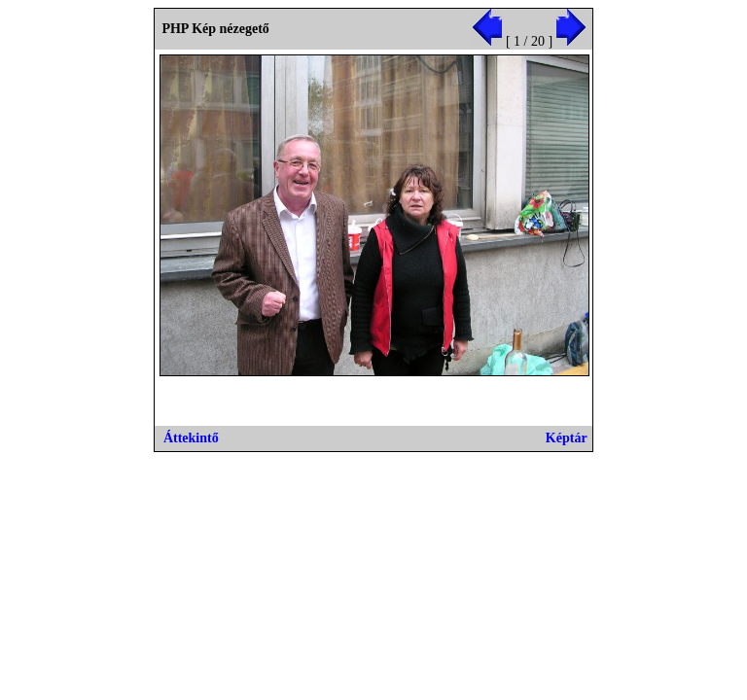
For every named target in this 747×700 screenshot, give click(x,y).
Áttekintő (191, 438)
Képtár (567, 438)
